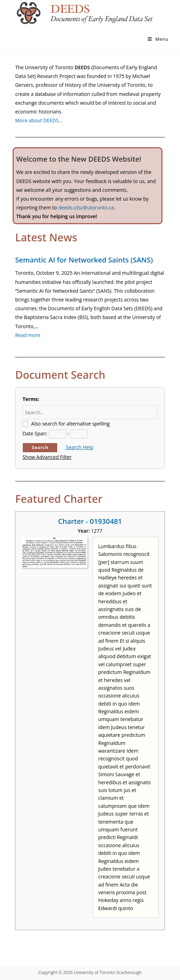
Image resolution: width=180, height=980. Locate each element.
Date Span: (35, 433)
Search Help (80, 447)
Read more (28, 335)
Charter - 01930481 (90, 521)
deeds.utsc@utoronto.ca (86, 207)
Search (40, 447)
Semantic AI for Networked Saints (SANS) (84, 260)
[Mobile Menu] (158, 39)
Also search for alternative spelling (71, 424)
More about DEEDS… (39, 120)
